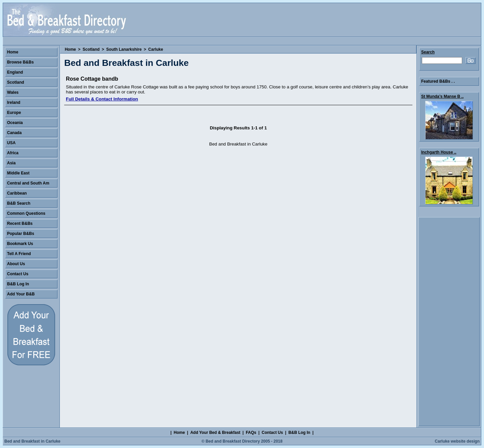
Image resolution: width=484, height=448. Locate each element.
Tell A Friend (19, 254)
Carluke (156, 49)
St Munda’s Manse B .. (442, 96)
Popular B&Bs (21, 234)
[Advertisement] (449, 322)
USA (11, 143)
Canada (14, 133)
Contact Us (18, 274)
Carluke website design (457, 441)
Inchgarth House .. (439, 152)
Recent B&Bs (20, 223)
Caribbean (17, 193)
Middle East (18, 173)
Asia (11, 163)
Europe (14, 113)
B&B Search (19, 203)
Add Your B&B (21, 294)
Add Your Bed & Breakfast (215, 433)
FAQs (251, 433)
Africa (13, 153)
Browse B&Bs (20, 62)
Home (70, 49)
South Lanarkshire (124, 49)
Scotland (91, 49)
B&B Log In (18, 284)
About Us (16, 264)
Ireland (14, 103)
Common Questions (26, 213)
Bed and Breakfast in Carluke (32, 441)
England (15, 72)
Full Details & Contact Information (102, 99)
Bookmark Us (20, 244)
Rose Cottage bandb (92, 79)
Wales (13, 92)
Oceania (15, 123)
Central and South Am (28, 183)
